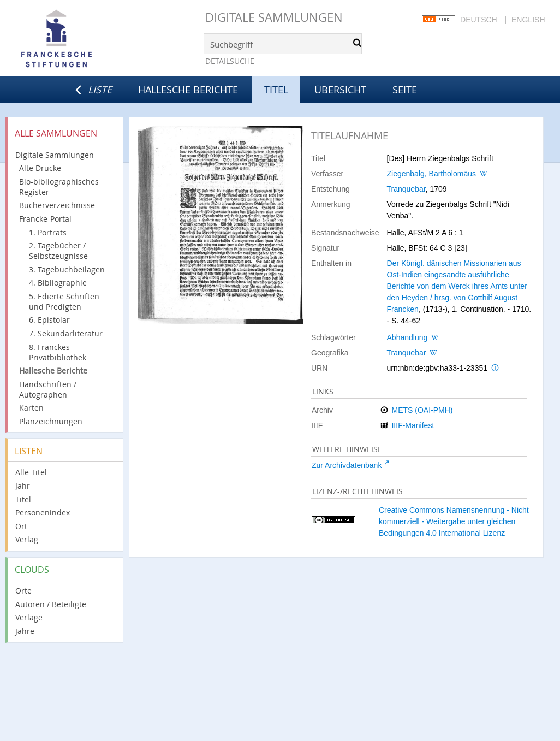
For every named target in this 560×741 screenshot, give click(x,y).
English (528, 20)
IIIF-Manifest (413, 425)
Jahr (23, 486)
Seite (405, 90)
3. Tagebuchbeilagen (67, 269)
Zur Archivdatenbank (347, 465)
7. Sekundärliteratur (66, 333)
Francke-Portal (45, 219)
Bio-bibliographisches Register (59, 187)
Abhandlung (407, 337)
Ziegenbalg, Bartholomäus (431, 174)
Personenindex (43, 512)
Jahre (25, 631)
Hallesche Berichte (188, 90)
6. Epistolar (49, 320)
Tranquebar (406, 189)
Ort (21, 526)
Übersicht (340, 90)
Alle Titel (31, 472)
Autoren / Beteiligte (51, 604)
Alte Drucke (40, 168)
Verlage (29, 617)
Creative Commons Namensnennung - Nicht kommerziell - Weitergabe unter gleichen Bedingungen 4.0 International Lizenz (454, 521)
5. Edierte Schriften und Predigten (64, 301)
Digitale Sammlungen (274, 17)
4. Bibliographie (58, 283)
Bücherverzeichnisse (57, 205)
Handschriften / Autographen (48, 389)
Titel (23, 499)
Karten (31, 408)
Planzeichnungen (51, 421)
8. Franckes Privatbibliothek (58, 352)
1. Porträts (48, 232)
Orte (23, 591)
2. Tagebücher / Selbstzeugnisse (58, 251)
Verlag (27, 539)
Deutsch (479, 20)
